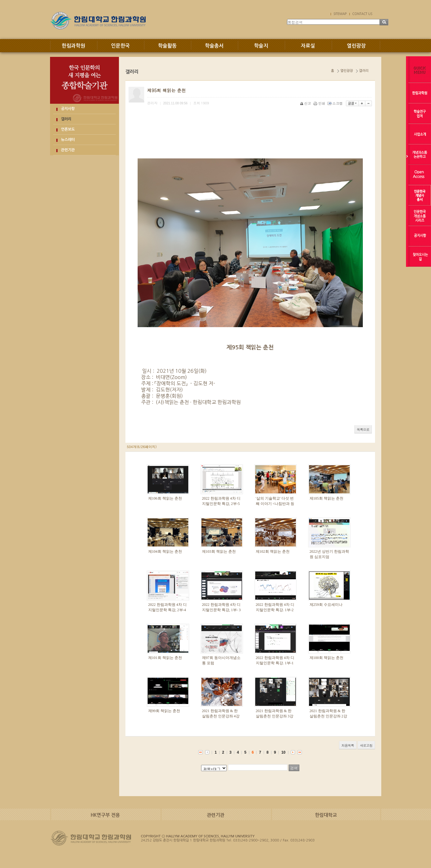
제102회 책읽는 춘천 (273, 551)
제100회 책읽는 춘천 (327, 658)
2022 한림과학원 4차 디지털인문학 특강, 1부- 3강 (221, 610)
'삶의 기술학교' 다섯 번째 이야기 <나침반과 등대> (275, 504)
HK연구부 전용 (105, 815)
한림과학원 (73, 46)
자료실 (308, 46)
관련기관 (68, 150)
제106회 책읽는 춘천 (165, 498)
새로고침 (366, 745)
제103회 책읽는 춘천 (219, 551)
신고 (306, 103)
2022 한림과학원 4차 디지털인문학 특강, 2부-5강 (221, 504)
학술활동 (167, 46)
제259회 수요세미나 (326, 605)
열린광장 (356, 46)
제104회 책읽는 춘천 (165, 551)
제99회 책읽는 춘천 (164, 711)
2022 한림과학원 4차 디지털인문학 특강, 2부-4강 (167, 610)
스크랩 (336, 103)
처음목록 (348, 745)
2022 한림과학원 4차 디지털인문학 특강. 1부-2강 (275, 610)
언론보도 (68, 129)
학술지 (261, 46)
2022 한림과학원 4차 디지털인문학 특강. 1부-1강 (275, 663)
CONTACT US (362, 14)
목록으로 (363, 429)
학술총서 (214, 46)
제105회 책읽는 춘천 (327, 498)
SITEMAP (340, 14)
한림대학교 (326, 815)
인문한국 (120, 46)
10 (283, 752)
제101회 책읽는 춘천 (165, 658)
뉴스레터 (68, 140)
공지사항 (68, 109)
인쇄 (320, 103)
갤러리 (66, 119)
